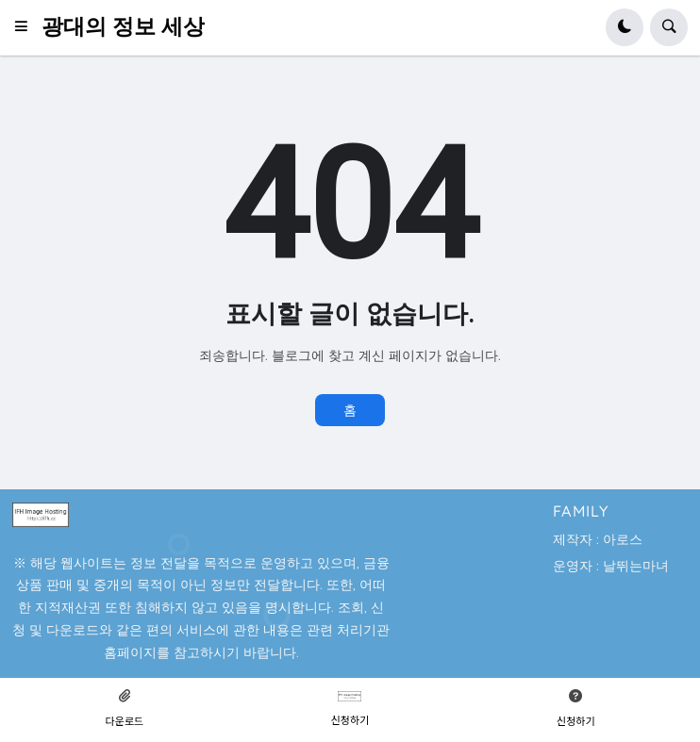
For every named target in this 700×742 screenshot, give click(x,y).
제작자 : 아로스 (598, 539)
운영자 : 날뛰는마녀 (611, 566)
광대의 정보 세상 (123, 27)
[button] (27, 27)
